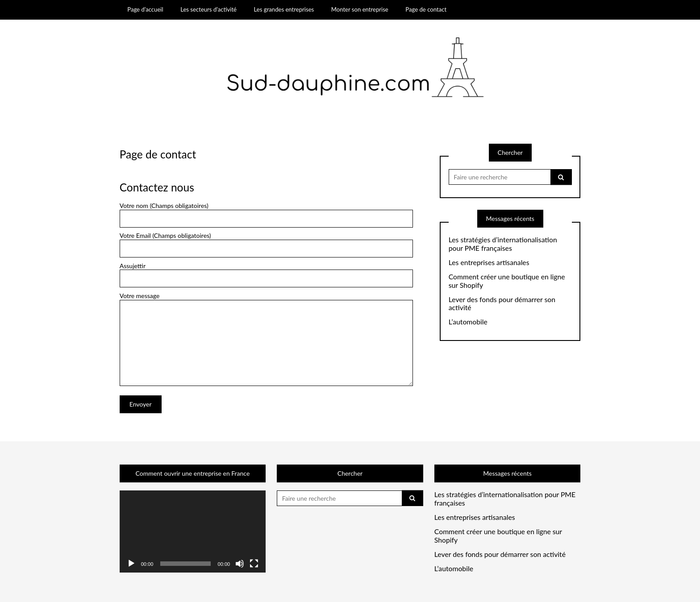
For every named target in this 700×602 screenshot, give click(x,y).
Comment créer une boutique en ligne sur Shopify (507, 281)
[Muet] (240, 564)
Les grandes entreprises (284, 9)
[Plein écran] (254, 564)
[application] (193, 531)
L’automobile (468, 322)
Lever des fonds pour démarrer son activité (502, 304)
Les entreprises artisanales (489, 262)
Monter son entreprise (360, 9)
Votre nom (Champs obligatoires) (266, 215)
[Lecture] (131, 564)
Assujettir (266, 275)
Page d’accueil (145, 9)
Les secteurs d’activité (208, 9)
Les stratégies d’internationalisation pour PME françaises (503, 244)
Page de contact (426, 9)
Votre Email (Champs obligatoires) (266, 245)
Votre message (266, 300)
